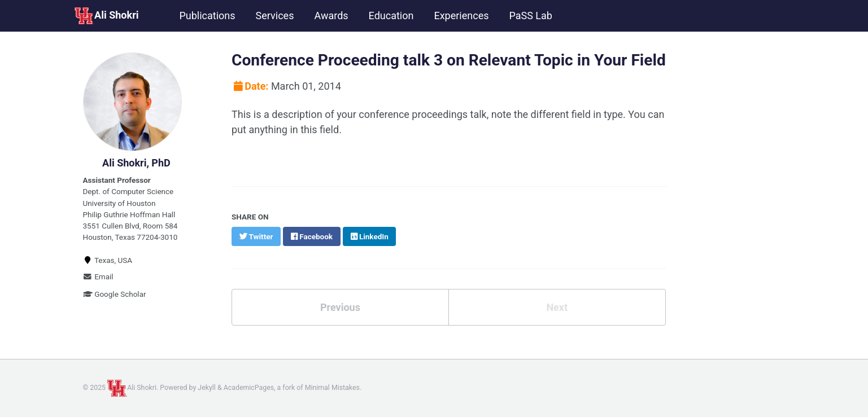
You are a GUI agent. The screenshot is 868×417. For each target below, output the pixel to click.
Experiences (461, 16)
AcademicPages (249, 388)
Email (98, 276)
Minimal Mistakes (332, 388)
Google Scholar (115, 294)
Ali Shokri (106, 16)
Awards (331, 16)
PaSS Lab (530, 16)
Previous (340, 307)
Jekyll (207, 388)
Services (275, 16)
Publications (207, 16)
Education (391, 16)
